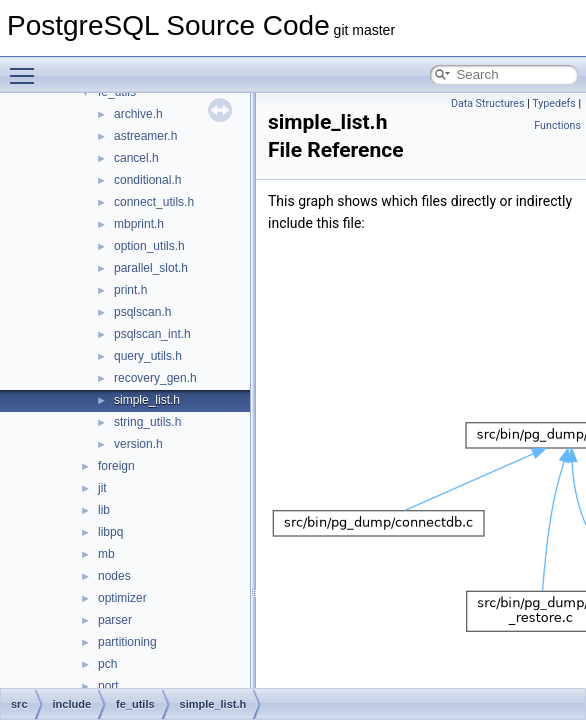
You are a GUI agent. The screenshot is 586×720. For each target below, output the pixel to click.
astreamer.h (145, 136)
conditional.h (147, 180)
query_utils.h (148, 356)
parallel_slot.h (151, 268)
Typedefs (554, 103)
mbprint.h (139, 224)
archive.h (138, 114)
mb (106, 554)
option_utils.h (149, 246)
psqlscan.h (142, 312)
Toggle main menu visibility (27, 67)
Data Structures (488, 103)
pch (107, 664)
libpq (110, 532)
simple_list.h (147, 400)
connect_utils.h (154, 202)
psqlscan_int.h (152, 334)
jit (102, 488)
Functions (557, 125)
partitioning (127, 642)
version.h (138, 444)
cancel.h (136, 158)
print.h (130, 290)
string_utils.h (147, 422)
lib (104, 510)
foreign (116, 466)
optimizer (122, 598)
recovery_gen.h (155, 378)
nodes (114, 576)
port (108, 686)
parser (115, 620)
